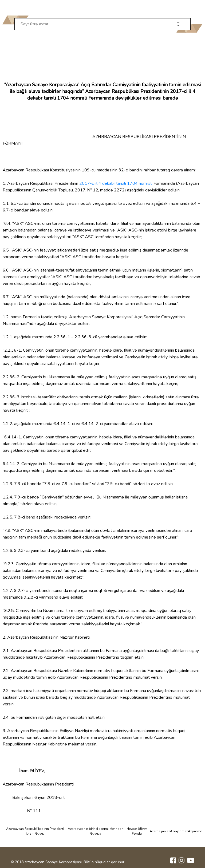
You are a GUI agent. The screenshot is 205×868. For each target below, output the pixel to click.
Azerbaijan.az (160, 831)
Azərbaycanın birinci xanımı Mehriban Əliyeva (96, 831)
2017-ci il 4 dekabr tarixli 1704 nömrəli (116, 183)
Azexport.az (179, 831)
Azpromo (195, 831)
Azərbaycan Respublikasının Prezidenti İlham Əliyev (35, 831)
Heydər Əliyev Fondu (137, 831)
